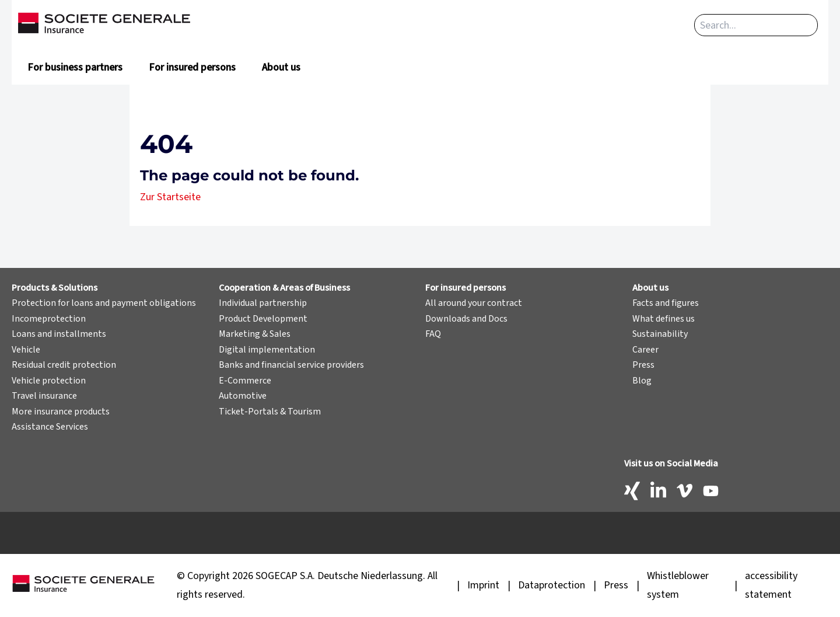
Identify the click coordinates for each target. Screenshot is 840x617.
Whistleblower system (678, 585)
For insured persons (192, 67)
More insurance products (61, 412)
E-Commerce (245, 381)
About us (281, 67)
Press (643, 365)
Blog (642, 381)
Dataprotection (552, 585)
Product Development (263, 319)
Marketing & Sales (255, 334)
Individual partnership (263, 303)
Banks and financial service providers (291, 365)
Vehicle (26, 350)
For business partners (75, 67)
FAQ (433, 334)
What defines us (664, 319)
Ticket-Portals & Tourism (270, 412)
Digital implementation (267, 350)
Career (645, 350)
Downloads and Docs (466, 319)
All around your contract (474, 303)
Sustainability (660, 334)
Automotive (243, 396)
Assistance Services (50, 427)
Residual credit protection (64, 365)
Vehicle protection (49, 381)
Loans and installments (59, 334)
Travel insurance (44, 396)
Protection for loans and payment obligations (104, 303)
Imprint (483, 585)
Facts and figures (666, 303)
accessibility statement (771, 585)
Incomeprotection (49, 319)
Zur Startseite (170, 197)
